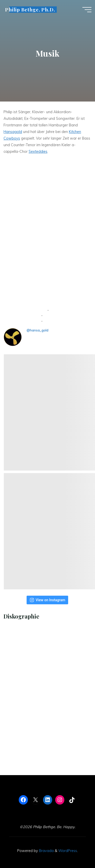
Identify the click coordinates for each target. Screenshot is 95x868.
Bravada (46, 851)
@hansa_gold (37, 330)
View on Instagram (48, 600)
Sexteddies (38, 151)
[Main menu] (87, 10)
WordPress (68, 851)
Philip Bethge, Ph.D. (30, 10)
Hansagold (13, 132)
